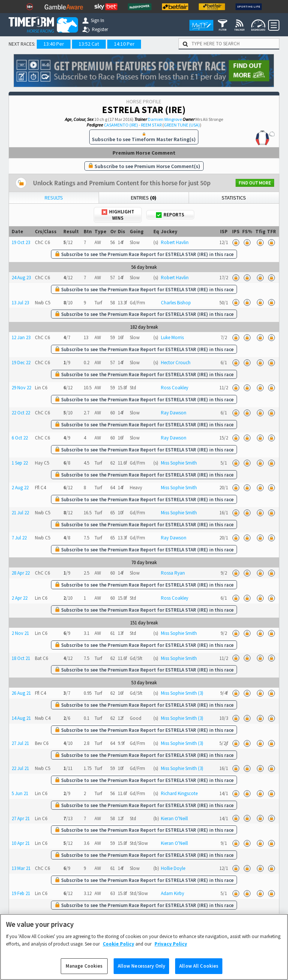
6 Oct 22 (20, 438)
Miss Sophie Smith (179, 463)
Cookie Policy (118, 951)
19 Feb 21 (21, 893)
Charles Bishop (176, 303)
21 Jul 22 (20, 513)
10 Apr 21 (21, 843)
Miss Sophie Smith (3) (182, 693)
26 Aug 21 (21, 693)
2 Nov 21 (20, 633)
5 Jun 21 (20, 793)
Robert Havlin (175, 242)
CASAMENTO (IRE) (121, 125)
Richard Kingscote (179, 793)
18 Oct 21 (21, 658)
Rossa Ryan (173, 573)
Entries (144, 198)
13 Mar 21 (21, 868)
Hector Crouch (176, 363)
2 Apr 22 (19, 598)
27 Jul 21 (20, 743)
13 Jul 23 (20, 303)
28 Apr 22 (21, 573)
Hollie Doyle (173, 868)
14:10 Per (124, 44)
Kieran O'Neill (174, 818)
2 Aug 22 (20, 488)
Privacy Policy (171, 951)
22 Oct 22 (21, 413)
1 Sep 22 (20, 463)
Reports (170, 215)
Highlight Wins (118, 215)
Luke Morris (172, 337)
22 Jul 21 (20, 768)
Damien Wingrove (165, 119)
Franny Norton (176, 918)
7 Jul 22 (19, 538)
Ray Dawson (174, 413)
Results (54, 198)
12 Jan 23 (21, 337)
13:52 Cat (89, 44)
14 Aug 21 (21, 718)
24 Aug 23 (21, 278)
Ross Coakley (175, 388)
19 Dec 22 (21, 363)
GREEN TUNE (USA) (182, 125)
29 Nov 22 (21, 388)
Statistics (234, 198)
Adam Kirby (172, 893)
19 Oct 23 (21, 242)
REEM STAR (151, 125)
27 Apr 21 (21, 818)
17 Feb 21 (21, 918)
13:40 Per (54, 44)
